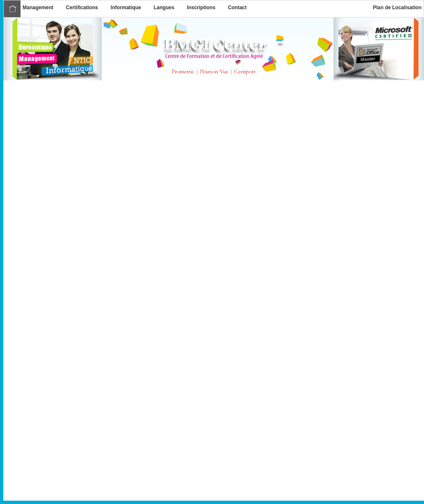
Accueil (12, 9)
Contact (237, 8)
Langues (164, 8)
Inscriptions (201, 8)
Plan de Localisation (397, 8)
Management (38, 8)
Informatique (126, 8)
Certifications (82, 8)
